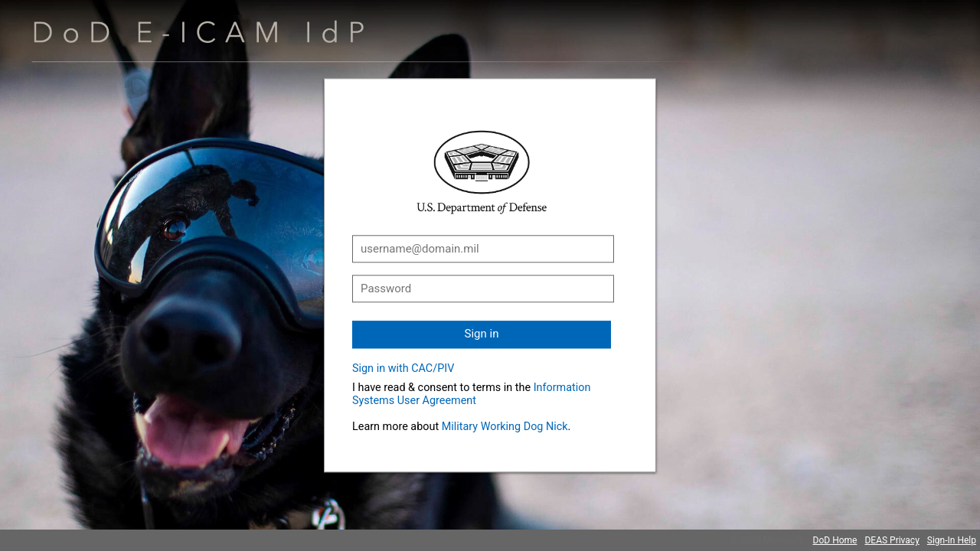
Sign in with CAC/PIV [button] (403, 368)
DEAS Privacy (892, 540)
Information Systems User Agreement (471, 394)
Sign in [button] (482, 334)
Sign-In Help (952, 540)
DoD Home (835, 540)
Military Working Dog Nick (505, 427)
